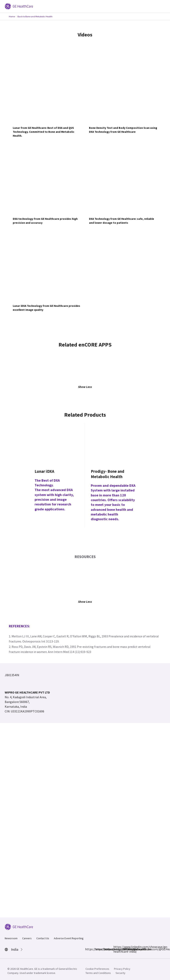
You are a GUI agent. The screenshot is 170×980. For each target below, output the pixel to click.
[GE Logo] (19, 6)
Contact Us (43, 938)
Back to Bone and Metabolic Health (35, 16)
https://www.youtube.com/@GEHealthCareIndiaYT (125, 949)
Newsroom (11, 938)
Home (12, 16)
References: (19, 626)
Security (120, 973)
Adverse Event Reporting (69, 938)
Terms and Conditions (98, 973)
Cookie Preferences (97, 969)
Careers (27, 938)
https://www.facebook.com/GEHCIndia (87, 949)
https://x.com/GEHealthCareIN (106, 949)
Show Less (85, 387)
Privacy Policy (122, 969)
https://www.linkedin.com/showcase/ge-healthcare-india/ (116, 949)
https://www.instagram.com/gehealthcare (97, 949)
